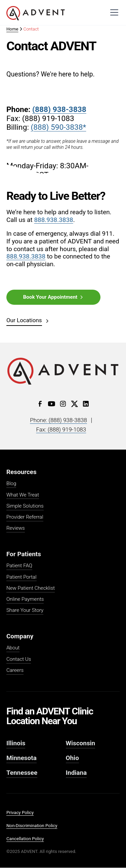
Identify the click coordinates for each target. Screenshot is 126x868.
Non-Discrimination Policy (32, 826)
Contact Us (19, 659)
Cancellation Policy (25, 839)
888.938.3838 (53, 220)
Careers (15, 671)
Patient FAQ (19, 566)
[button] (113, 12)
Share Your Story (25, 611)
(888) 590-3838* (59, 127)
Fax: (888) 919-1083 (61, 429)
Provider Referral (25, 517)
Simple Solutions (25, 506)
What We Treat (23, 495)
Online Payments (25, 599)
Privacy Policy (20, 813)
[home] (36, 13)
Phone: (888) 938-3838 (58, 420)
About (13, 648)
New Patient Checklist (31, 588)
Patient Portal (22, 577)
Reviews (16, 528)
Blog (11, 484)
